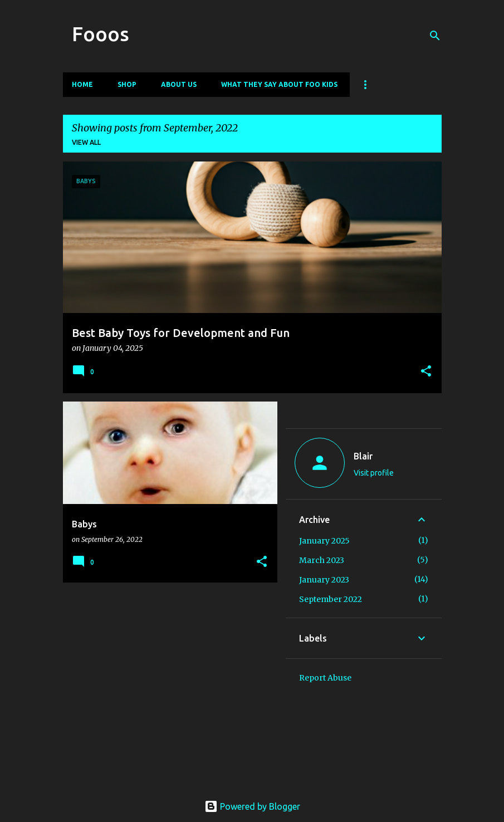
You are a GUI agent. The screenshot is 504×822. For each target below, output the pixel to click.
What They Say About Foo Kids (279, 84)
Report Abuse (325, 678)
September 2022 (331, 599)
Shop (127, 84)
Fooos (101, 34)
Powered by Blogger (252, 806)
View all (86, 142)
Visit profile (374, 473)
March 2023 (322, 560)
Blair (363, 456)
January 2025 (324, 541)
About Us (179, 84)
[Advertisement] (166, 669)
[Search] (435, 36)
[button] (426, 372)
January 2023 (324, 580)
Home (82, 84)
